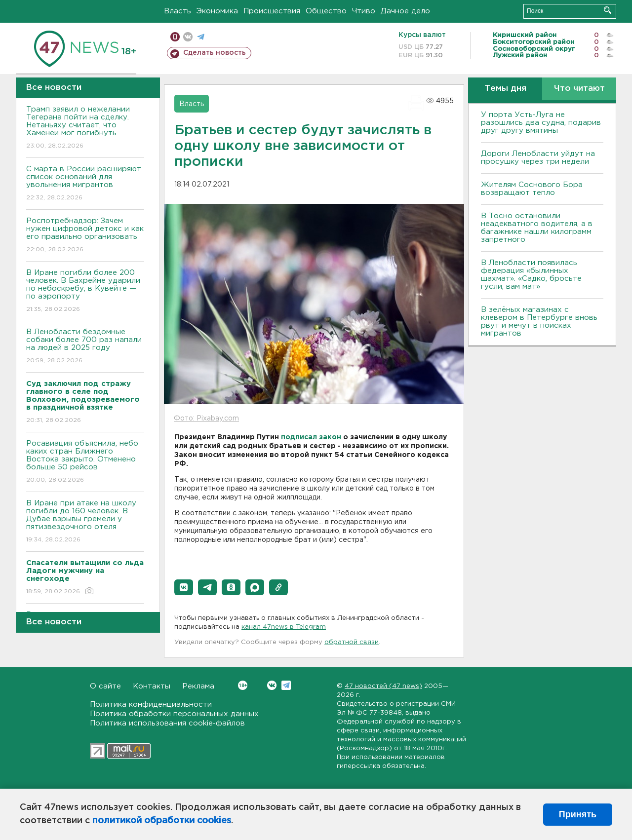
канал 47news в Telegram (284, 627)
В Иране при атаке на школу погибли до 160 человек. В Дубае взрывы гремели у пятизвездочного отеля (85, 522)
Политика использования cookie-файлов (167, 723)
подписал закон (311, 437)
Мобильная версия (175, 37)
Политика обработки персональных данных (174, 714)
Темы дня (505, 89)
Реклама (198, 686)
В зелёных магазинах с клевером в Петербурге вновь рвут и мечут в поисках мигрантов (539, 322)
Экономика (217, 11)
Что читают (579, 89)
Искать (608, 10)
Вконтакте (243, 685)
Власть (178, 11)
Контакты (152, 686)
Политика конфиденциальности (151, 705)
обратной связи (352, 642)
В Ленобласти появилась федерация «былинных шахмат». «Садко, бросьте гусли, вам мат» (531, 275)
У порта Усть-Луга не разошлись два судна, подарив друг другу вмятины (541, 123)
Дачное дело (405, 11)
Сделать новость (215, 53)
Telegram (286, 685)
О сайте (105, 686)
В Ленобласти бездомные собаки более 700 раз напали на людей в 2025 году (85, 347)
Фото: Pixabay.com (206, 419)
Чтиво (364, 11)
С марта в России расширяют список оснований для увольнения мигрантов (85, 184)
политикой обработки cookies (162, 821)
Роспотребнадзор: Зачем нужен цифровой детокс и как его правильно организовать (85, 236)
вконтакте (188, 37)
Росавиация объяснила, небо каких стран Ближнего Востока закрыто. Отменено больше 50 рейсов (85, 462)
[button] (184, 587)
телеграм (201, 37)
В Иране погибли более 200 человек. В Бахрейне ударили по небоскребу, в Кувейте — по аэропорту (85, 291)
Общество (326, 11)
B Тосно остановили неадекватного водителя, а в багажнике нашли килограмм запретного (537, 228)
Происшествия (272, 11)
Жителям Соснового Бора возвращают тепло (532, 189)
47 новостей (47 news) (383, 686)
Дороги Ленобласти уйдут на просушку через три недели (538, 158)
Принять (578, 814)
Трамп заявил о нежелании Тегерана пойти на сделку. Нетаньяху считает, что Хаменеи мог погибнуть (85, 128)
